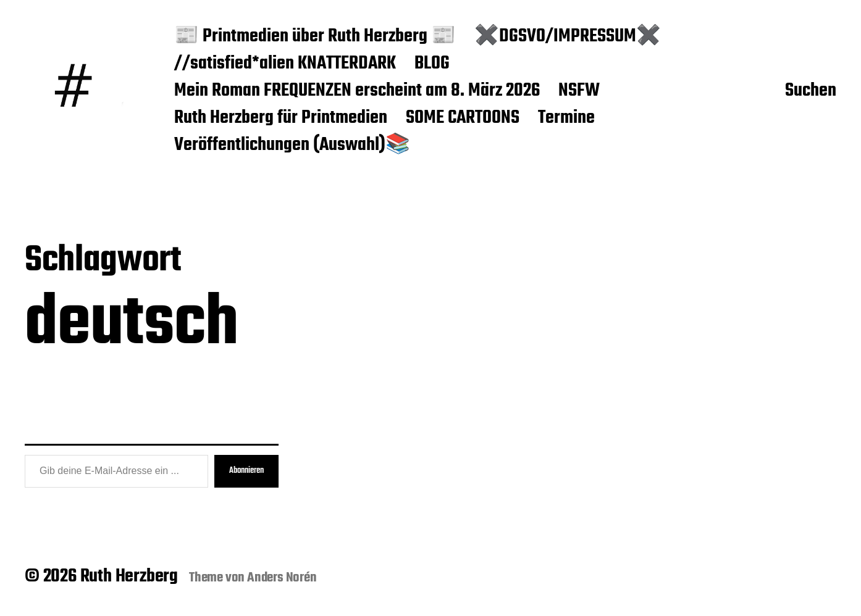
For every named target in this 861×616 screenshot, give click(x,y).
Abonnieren (246, 471)
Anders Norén (282, 578)
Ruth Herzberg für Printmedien (281, 119)
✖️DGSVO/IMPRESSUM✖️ (568, 37)
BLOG (432, 64)
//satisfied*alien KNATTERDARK (285, 64)
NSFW (579, 91)
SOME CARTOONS (463, 119)
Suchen (811, 91)
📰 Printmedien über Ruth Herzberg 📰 (315, 37)
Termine (566, 119)
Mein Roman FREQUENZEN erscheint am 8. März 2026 (357, 91)
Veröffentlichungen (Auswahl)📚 (292, 146)
